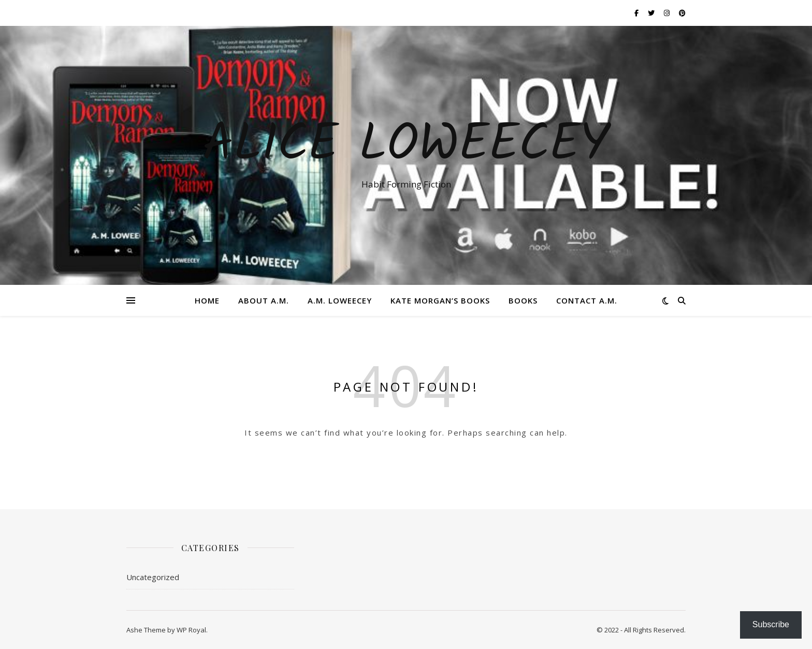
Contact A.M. (587, 300)
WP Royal (191, 630)
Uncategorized (153, 577)
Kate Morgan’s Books (440, 300)
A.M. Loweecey (340, 300)
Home (207, 300)
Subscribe (771, 624)
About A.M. (264, 300)
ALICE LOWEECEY (406, 146)
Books (523, 300)
